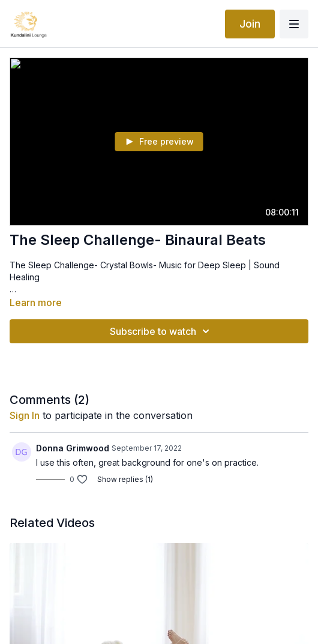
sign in (25, 415)
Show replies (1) (125, 479)
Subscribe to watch (161, 331)
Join (250, 24)
